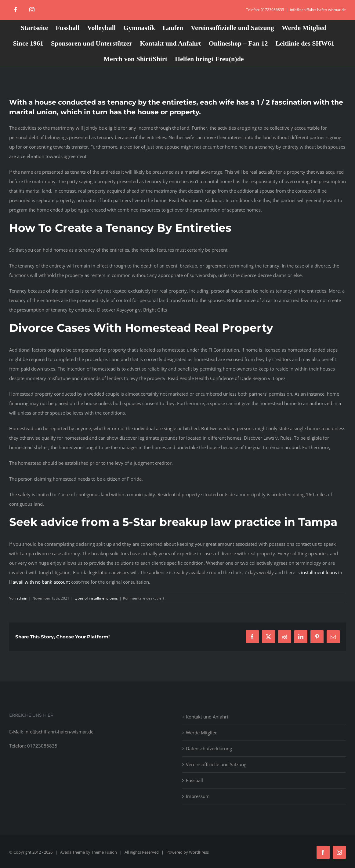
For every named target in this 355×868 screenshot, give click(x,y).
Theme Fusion (104, 852)
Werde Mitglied (202, 733)
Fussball (194, 780)
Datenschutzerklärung (209, 748)
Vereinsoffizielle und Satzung (216, 764)
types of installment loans (96, 598)
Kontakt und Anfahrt (207, 717)
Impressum (198, 796)
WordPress (199, 852)
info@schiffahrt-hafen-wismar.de (318, 10)
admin (22, 598)
